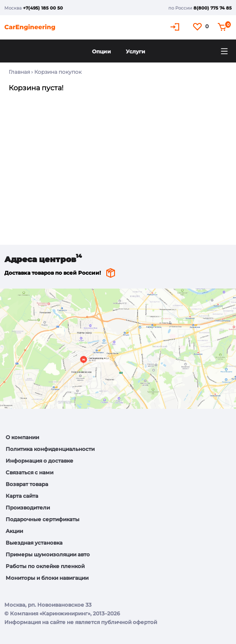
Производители (28, 508)
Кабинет (176, 27)
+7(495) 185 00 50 (43, 8)
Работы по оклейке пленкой (45, 566)
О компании (22, 437)
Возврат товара (27, 484)
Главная (19, 72)
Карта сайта (22, 496)
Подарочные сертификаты (43, 519)
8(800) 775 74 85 (213, 8)
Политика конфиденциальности (50, 449)
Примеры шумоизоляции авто (48, 554)
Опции (102, 51)
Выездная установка (34, 543)
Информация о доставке (39, 461)
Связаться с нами (29, 472)
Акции (14, 531)
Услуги (136, 51)
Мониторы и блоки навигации (47, 578)
